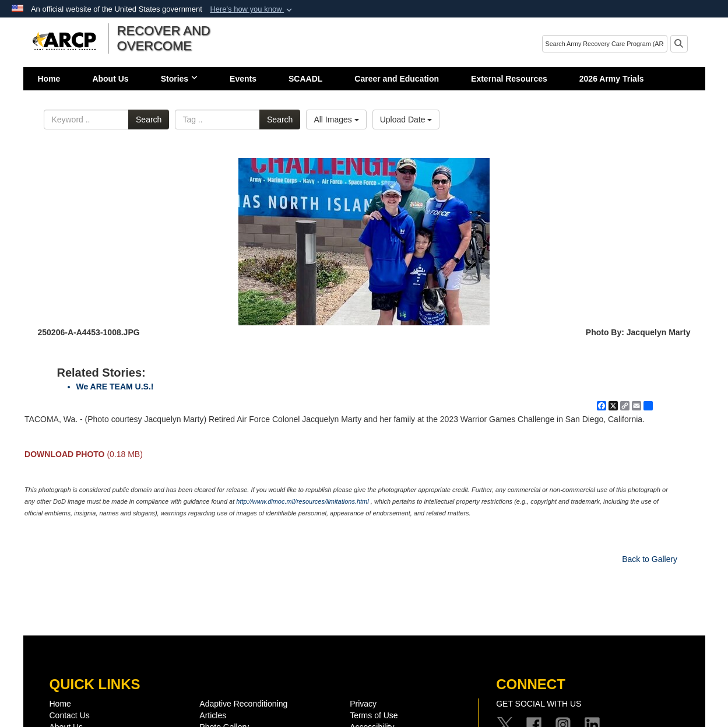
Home (49, 79)
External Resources (509, 79)
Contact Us (70, 715)
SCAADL (305, 79)
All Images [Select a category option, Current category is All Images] (336, 120)
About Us (110, 79)
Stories (179, 79)
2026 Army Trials (612, 79)
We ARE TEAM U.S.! (115, 387)
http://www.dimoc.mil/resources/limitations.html (302, 501)
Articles (213, 715)
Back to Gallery (650, 559)
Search (149, 120)
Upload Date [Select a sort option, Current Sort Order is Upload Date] (406, 120)
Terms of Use (374, 715)
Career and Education (397, 79)
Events (243, 79)
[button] (252, 9)
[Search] (605, 44)
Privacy (363, 704)
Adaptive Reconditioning (243, 704)
